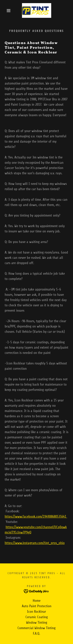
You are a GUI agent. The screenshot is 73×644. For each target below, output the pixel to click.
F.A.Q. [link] (36, 633)
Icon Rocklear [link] (36, 612)
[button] (6, 11)
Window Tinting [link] (37, 622)
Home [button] (37, 601)
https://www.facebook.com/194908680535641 (36, 516)
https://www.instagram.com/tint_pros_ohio (35, 543)
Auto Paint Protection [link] (37, 606)
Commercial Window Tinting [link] (36, 628)
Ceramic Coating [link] (37, 617)
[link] (37, 10)
